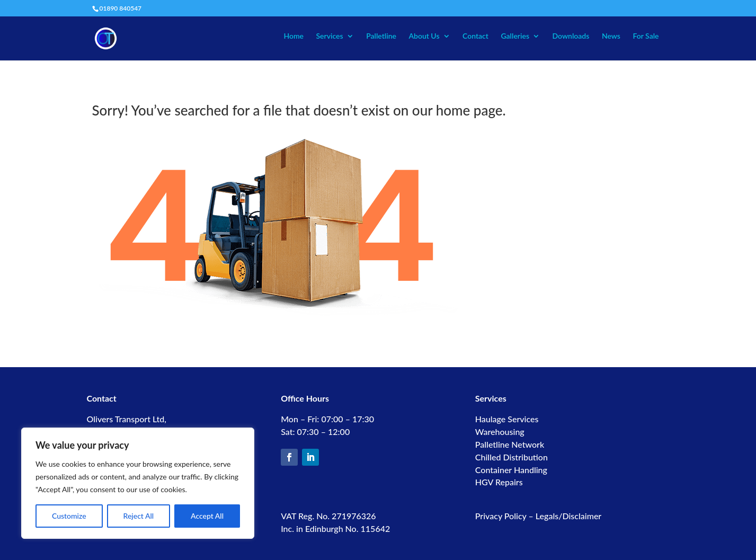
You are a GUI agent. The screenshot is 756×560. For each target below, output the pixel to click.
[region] (138, 483)
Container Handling (511, 470)
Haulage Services (507, 419)
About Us (424, 36)
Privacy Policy (501, 516)
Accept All (207, 516)
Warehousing (500, 432)
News (611, 36)
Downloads (571, 36)
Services (329, 36)
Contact (475, 36)
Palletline (381, 36)
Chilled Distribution (512, 457)
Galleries (515, 36)
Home (293, 36)
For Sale (646, 36)
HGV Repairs (499, 482)
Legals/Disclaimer (568, 516)
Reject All (139, 516)
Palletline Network (510, 444)
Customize (69, 516)
